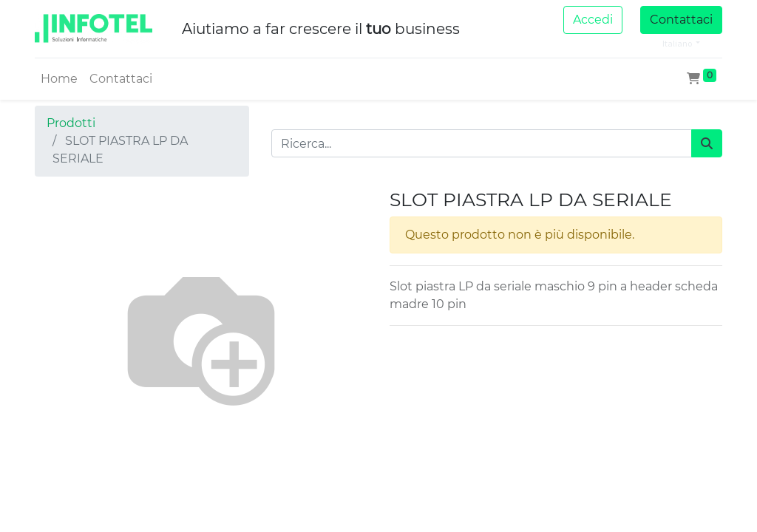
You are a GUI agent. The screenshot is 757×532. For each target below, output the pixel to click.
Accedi (593, 20)
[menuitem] (59, 79)
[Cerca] (707, 143)
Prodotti (71, 123)
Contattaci (681, 20)
